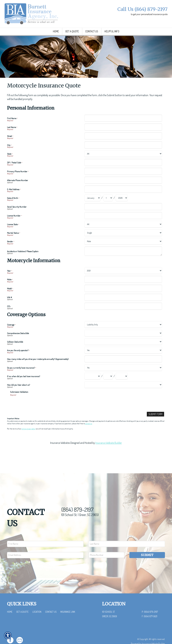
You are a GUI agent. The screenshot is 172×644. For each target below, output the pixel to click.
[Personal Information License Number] (123, 229)
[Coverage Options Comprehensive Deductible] (123, 346)
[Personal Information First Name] (123, 131)
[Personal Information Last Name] (123, 140)
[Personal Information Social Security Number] (123, 220)
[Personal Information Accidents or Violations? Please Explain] (123, 264)
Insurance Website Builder (109, 456)
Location (37, 601)
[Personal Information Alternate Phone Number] (123, 193)
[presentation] (36, 416)
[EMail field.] (45, 545)
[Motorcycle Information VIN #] (123, 310)
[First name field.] (45, 534)
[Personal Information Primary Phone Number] (123, 184)
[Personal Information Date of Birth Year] (122, 211)
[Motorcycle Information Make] (123, 292)
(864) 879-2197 (77, 499)
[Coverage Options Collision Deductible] (123, 355)
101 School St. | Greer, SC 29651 (80, 504)
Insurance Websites (60, 456)
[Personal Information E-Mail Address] (123, 202)
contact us (89, 437)
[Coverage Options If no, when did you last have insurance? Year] (122, 389)
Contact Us (51, 601)
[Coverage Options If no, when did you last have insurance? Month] (92, 389)
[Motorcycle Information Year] (123, 284)
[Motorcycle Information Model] (123, 301)
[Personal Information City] (123, 158)
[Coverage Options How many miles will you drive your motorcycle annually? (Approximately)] (123, 372)
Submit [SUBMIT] (147, 545)
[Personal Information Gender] (123, 254)
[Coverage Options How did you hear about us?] (123, 398)
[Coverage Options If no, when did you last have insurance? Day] (108, 389)
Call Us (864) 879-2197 (142, 9)
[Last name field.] (127, 534)
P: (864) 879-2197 (150, 601)
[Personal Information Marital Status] (123, 246)
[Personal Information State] (123, 167)
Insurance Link (68, 601)
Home (10, 601)
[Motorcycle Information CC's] (123, 319)
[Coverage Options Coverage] (123, 338)
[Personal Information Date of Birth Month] (92, 211)
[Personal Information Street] (123, 149)
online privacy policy (28, 442)
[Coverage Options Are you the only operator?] (123, 363)
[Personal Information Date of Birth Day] (108, 211)
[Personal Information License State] (123, 237)
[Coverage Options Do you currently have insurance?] (123, 381)
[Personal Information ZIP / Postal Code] (123, 175)
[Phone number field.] (106, 545)
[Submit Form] (155, 427)
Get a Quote (22, 601)
